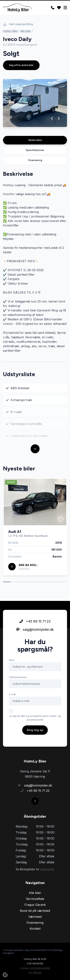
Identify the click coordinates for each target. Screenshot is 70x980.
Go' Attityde (35, 972)
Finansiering (35, 160)
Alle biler (26, 31)
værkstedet (47, 869)
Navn (12, 662)
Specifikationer (35, 150)
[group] (35, 103)
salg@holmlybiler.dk (35, 631)
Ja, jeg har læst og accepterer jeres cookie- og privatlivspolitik (35, 719)
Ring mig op (35, 731)
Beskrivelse (35, 140)
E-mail (12, 696)
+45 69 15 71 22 (35, 623)
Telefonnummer (18, 679)
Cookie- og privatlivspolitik (35, 968)
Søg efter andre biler (21, 65)
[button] (52, 118)
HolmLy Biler (10, 31)
